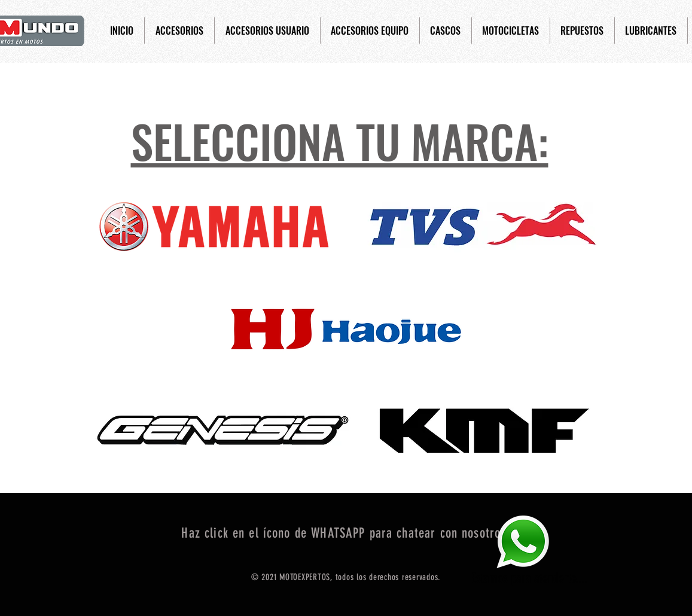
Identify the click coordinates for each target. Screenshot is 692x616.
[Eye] (523, 542)
